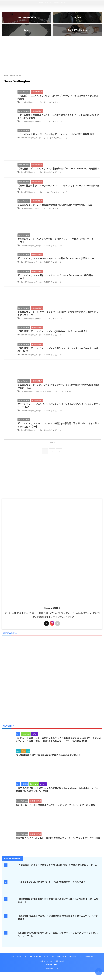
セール (48, 139)
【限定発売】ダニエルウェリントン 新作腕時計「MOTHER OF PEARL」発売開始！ (59, 170)
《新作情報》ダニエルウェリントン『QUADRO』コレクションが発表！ (53, 334)
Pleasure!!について (75, 960)
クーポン (40, 103)
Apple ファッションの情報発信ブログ (52, 964)
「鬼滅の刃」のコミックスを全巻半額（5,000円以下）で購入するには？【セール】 (59, 868)
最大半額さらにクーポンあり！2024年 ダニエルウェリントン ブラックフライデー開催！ (59, 841)
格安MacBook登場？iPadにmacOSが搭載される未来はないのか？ (48, 758)
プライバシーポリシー (59, 960)
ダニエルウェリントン (55, 103)
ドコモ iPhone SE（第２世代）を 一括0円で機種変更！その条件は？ (52, 885)
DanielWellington (28, 103)
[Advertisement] (52, 56)
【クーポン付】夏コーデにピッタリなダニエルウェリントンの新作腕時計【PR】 (57, 136)
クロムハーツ (29, 960)
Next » (52, 445)
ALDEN (39, 960)
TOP (12, 960)
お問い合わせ (89, 960)
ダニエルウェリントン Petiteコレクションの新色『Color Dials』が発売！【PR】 (57, 260)
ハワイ (46, 960)
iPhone (19, 960)
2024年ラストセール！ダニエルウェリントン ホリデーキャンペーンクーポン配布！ (56, 808)
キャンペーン (42, 394)
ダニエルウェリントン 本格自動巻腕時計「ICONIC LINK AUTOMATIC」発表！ (56, 207)
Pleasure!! (52, 968)
